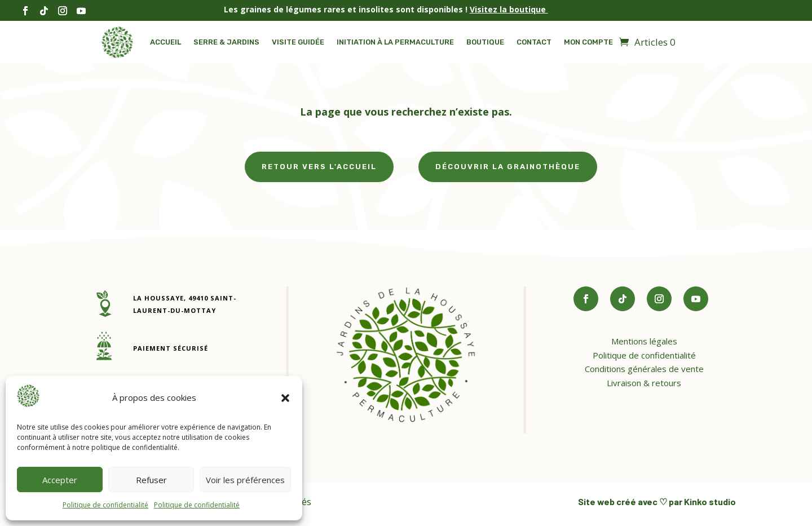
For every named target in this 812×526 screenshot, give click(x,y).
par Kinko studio (701, 501)
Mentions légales (644, 341)
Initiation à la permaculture (395, 42)
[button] (285, 398)
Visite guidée (298, 42)
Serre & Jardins (226, 42)
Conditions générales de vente (644, 369)
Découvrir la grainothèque (508, 167)
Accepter (60, 480)
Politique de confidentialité (105, 505)
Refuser (151, 480)
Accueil (166, 42)
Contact (534, 42)
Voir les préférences (245, 480)
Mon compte (588, 42)
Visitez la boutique (509, 9)
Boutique (485, 42)
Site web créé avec (619, 501)
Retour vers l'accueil (319, 167)
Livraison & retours (644, 383)
